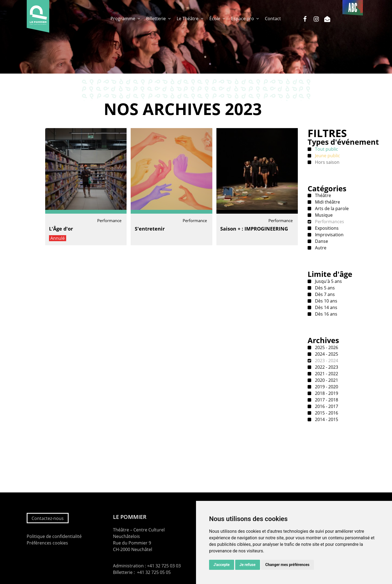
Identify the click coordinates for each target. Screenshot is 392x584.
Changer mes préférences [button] (287, 565)
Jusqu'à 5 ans (328, 281)
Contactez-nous (48, 518)
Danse (321, 241)
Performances (329, 222)
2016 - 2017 (326, 406)
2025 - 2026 (326, 347)
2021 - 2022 (326, 374)
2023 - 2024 (326, 361)
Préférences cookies (47, 543)
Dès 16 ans (326, 314)
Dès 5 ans (324, 288)
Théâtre (322, 195)
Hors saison (327, 162)
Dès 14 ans (326, 307)
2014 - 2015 (326, 419)
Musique (323, 215)
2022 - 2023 (326, 367)
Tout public (326, 149)
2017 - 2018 (326, 400)
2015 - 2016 (326, 413)
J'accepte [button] (222, 565)
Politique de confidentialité (54, 536)
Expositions (326, 228)
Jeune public (327, 156)
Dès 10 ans (326, 301)
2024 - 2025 (326, 354)
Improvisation (329, 235)
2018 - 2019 (326, 393)
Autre (320, 248)
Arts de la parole (331, 208)
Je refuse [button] (248, 565)
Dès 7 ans (324, 294)
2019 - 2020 (326, 387)
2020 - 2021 (326, 380)
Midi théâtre (327, 202)
